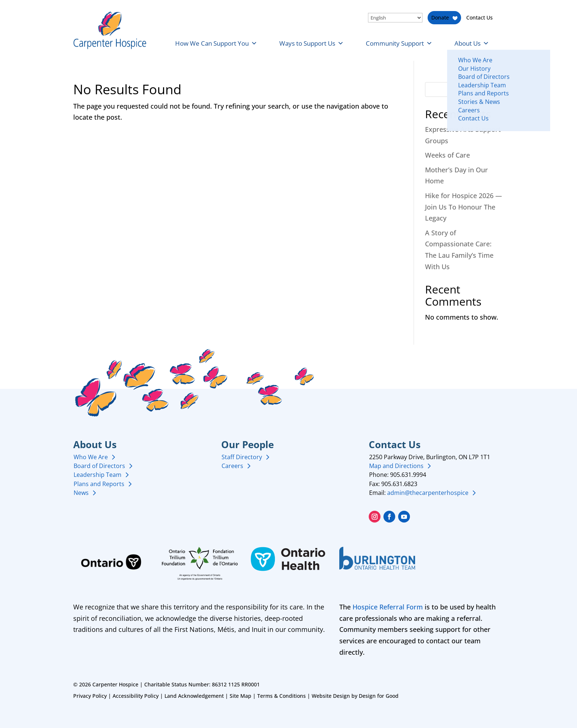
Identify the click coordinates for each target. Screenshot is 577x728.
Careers (232, 466)
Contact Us (479, 17)
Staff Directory (242, 457)
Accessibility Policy (136, 696)
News (81, 493)
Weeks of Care (447, 155)
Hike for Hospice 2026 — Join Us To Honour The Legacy (463, 207)
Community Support (399, 43)
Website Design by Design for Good (355, 696)
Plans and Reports (99, 484)
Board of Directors (99, 466)
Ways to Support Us (311, 43)
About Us (472, 43)
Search (491, 90)
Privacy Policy (90, 696)
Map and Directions (396, 466)
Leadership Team (98, 475)
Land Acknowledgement (194, 696)
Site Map (240, 696)
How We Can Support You (216, 43)
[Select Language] (395, 18)
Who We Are (91, 457)
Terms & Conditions (282, 696)
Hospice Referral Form (388, 607)
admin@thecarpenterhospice (428, 493)
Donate (440, 17)
